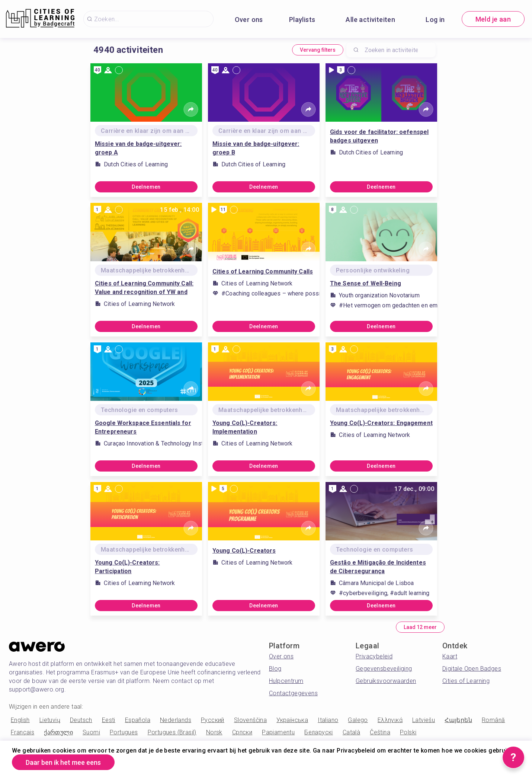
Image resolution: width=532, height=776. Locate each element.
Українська (292, 720)
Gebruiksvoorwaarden (386, 681)
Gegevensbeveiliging (384, 669)
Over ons (249, 20)
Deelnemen (146, 187)
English (20, 720)
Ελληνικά (390, 720)
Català (351, 732)
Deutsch (81, 720)
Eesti (109, 720)
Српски (242, 732)
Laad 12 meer (420, 627)
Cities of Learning (466, 681)
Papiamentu (278, 732)
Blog (275, 669)
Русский (213, 720)
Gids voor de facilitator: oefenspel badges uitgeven (379, 136)
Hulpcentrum (286, 681)
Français (23, 732)
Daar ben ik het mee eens (63, 762)
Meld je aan (493, 19)
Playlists (302, 20)
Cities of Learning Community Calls (263, 272)
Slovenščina (250, 720)
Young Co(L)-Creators (244, 551)
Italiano (328, 720)
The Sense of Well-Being (366, 283)
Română (493, 720)
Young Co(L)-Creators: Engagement (381, 423)
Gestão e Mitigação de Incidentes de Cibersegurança (378, 567)
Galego (358, 720)
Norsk (214, 732)
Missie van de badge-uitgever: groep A (138, 148)
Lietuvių (50, 720)
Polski (408, 732)
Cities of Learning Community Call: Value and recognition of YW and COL (144, 288)
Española (138, 720)
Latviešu (424, 720)
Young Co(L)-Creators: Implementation (245, 427)
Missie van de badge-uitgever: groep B (256, 148)
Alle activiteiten (370, 20)
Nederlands (176, 720)
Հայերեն (458, 720)
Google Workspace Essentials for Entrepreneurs (143, 427)
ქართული (58, 732)
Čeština (380, 732)
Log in (435, 20)
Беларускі (319, 732)
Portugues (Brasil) (172, 732)
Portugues (124, 732)
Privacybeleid (374, 656)
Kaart (450, 656)
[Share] (191, 109)
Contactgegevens (293, 693)
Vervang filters (318, 50)
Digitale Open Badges (472, 669)
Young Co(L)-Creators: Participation (127, 567)
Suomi (91, 732)
